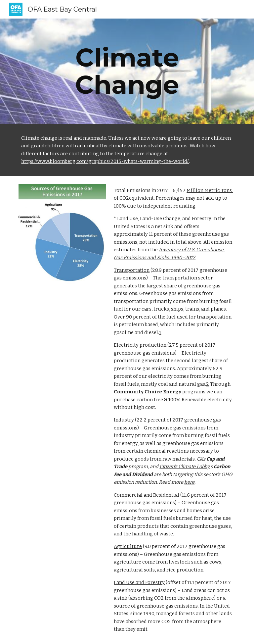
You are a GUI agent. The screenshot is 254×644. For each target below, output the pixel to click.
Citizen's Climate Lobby (185, 467)
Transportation (132, 270)
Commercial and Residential (147, 495)
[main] (127, 71)
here (189, 482)
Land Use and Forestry (139, 582)
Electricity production (140, 345)
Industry (124, 420)
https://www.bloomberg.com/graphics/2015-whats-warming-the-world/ (105, 161)
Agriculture (128, 546)
